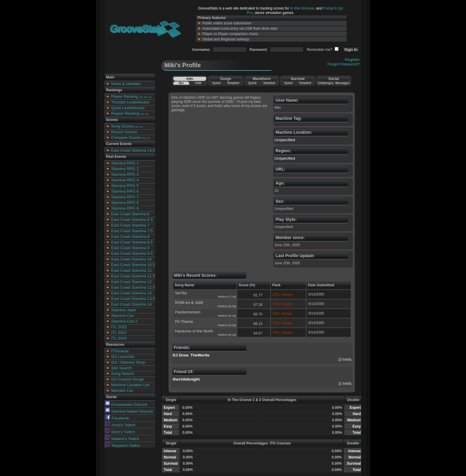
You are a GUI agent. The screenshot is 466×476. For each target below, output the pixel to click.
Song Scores (122, 126)
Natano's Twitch (122, 439)
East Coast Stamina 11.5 (133, 276)
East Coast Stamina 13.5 (133, 299)
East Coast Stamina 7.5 (132, 231)
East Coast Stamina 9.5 (132, 253)
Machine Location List (130, 385)
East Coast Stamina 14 (131, 304)
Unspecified (285, 140)
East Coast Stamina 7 (130, 225)
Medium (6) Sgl (227, 306)
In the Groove (302, 8)
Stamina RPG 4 (125, 180)
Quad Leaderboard (128, 108)
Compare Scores (126, 138)
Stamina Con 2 (124, 321)
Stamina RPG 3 (125, 174)
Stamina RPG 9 (125, 208)
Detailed (233, 83)
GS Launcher (123, 357)
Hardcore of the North (194, 331)
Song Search (123, 374)
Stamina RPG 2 (125, 169)
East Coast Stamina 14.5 (133, 150)
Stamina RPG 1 (125, 163)
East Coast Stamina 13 (131, 293)
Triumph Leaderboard (130, 102)
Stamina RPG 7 (125, 197)
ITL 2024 (119, 338)
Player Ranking (125, 96)
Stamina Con (123, 316)
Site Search (121, 368)
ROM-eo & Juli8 (189, 303)
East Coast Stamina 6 (130, 214)
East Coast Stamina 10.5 (133, 265)
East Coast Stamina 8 (130, 237)
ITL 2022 (119, 327)
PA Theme (184, 322)
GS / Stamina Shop (128, 362)
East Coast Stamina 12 (131, 282)
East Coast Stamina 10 (131, 259)
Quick (216, 83)
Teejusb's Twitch (123, 446)
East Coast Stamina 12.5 (133, 287)
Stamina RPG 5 (125, 186)
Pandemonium (188, 312)
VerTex (181, 293)
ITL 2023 (119, 333)
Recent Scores (124, 132)
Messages (342, 83)
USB (198, 83)
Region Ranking (125, 113)
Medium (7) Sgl (227, 297)
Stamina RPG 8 (125, 203)
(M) (141, 97)
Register (352, 60)
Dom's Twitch (120, 432)
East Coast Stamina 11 (131, 270)
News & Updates (126, 84)
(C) (150, 97)
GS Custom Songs (127, 379)
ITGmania (120, 351)
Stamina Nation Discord (129, 411)
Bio (181, 83)
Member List (122, 391)
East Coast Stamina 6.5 (132, 220)
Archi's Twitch (121, 425)
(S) (145, 97)
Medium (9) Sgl (227, 316)
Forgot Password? (344, 64)
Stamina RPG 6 (125, 191)
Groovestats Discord (126, 404)
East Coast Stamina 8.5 (132, 242)
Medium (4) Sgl (227, 325)
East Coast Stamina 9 (130, 248)
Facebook (117, 418)
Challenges (326, 83)
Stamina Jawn (124, 310)
